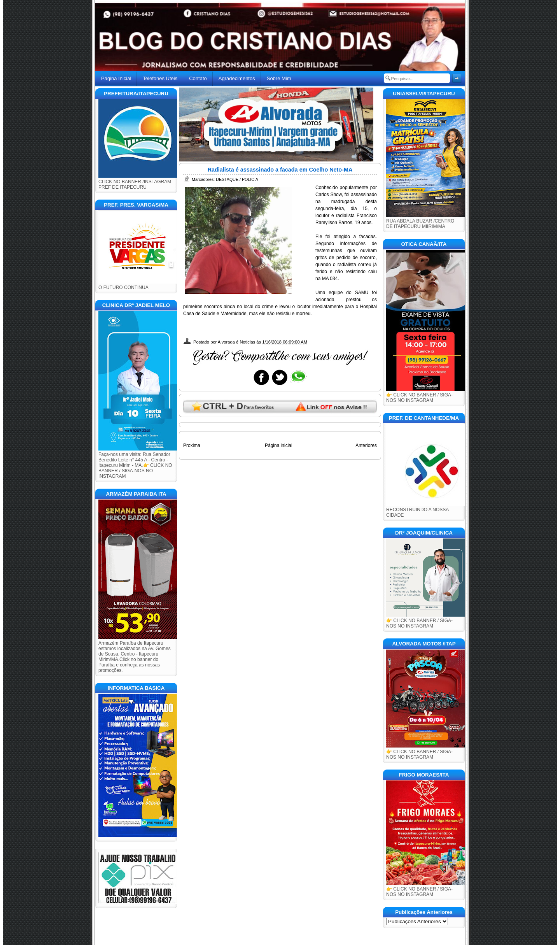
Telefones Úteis (160, 78)
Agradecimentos (237, 78)
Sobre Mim (279, 78)
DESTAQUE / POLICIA (237, 179)
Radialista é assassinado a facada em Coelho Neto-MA (280, 170)
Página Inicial (116, 78)
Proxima (192, 445)
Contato (198, 78)
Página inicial (279, 445)
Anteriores (366, 445)
